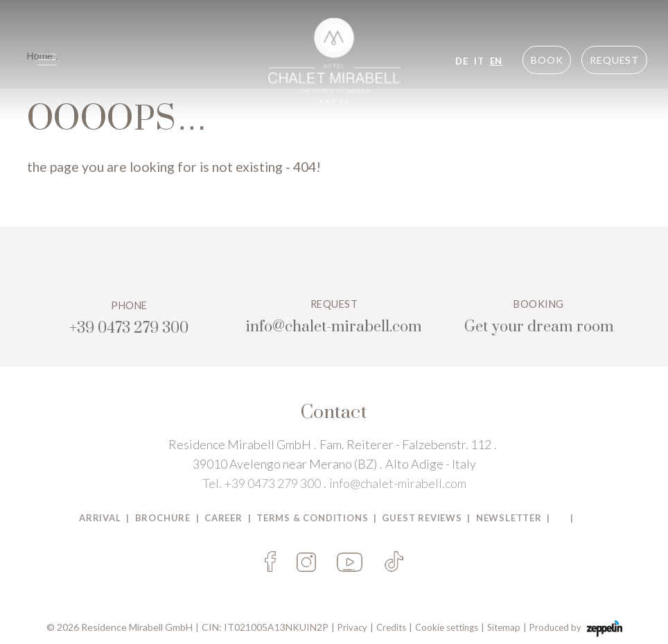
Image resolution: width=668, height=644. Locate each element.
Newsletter (509, 518)
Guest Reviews (422, 518)
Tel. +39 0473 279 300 (262, 483)
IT (479, 61)
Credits (391, 627)
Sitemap (504, 627)
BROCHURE (163, 518)
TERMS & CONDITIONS (312, 518)
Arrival (100, 518)
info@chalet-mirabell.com (398, 483)
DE (462, 61)
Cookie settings (447, 627)
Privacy (352, 627)
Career (223, 518)
